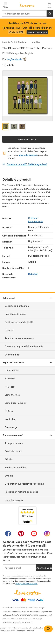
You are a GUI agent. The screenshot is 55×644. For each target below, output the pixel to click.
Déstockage (11, 427)
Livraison (9, 330)
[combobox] (24, 13)
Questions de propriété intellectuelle (24, 346)
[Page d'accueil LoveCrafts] (27, 592)
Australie (31, 630)
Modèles (35, 42)
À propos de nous (14, 443)
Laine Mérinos (12, 395)
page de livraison (29, 155)
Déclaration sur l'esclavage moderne (24, 484)
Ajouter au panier (27, 139)
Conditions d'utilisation (17, 306)
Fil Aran (9, 411)
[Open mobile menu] (5, 5)
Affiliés (8, 459)
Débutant (33, 274)
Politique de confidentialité (19, 322)
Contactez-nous (13, 451)
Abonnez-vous (44, 568)
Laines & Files (12, 370)
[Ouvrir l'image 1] (6, 127)
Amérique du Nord (7, 630)
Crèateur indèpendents (35, 220)
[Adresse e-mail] (19, 568)
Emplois (9, 476)
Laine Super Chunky (15, 403)
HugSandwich (14, 59)
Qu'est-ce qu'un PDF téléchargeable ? (27, 164)
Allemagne (21, 630)
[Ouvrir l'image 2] (14, 127)
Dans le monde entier (34, 628)
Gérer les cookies (14, 500)
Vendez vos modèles (15, 467)
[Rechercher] (50, 13)
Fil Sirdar (9, 387)
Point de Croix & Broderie (15, 42)
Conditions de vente (15, 314)
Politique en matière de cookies (21, 492)
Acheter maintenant (38, 32)
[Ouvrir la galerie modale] (27, 96)
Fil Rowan (10, 378)
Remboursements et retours (19, 338)
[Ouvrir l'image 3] (22, 127)
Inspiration (10, 419)
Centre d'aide (12, 355)
